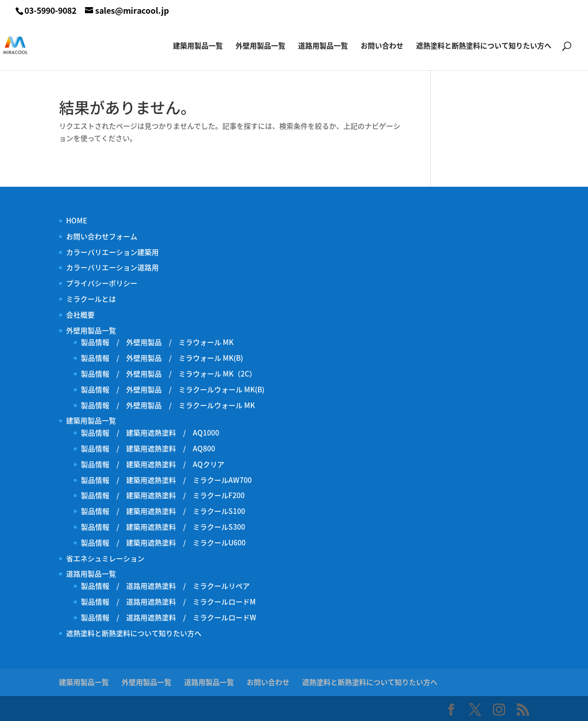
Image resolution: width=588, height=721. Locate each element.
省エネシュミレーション (105, 558)
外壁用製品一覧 (260, 46)
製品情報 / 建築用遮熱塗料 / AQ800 (148, 448)
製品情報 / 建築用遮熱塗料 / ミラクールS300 (163, 527)
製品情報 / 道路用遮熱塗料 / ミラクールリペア (165, 586)
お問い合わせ (382, 46)
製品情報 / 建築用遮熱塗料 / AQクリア (153, 464)
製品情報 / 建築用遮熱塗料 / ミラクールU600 (163, 542)
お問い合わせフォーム (102, 236)
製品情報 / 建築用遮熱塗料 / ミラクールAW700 (166, 480)
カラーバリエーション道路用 (116, 267)
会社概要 (80, 314)
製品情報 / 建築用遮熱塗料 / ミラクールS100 (163, 511)
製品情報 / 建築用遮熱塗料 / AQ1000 (150, 432)
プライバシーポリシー (102, 283)
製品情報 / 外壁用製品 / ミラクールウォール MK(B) (176, 389)
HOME (77, 220)
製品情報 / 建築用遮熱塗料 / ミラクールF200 (163, 495)
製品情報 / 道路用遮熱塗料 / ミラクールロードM (168, 601)
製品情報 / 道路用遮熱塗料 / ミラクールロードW (169, 617)
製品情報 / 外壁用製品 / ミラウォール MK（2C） (169, 373)
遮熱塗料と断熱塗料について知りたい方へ (484, 46)
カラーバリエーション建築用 (116, 252)
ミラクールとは (91, 299)
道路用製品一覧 (323, 46)
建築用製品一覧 (198, 46)
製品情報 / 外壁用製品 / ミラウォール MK (157, 342)
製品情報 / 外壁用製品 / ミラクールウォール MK (171, 405)
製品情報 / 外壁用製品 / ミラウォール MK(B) (162, 358)
